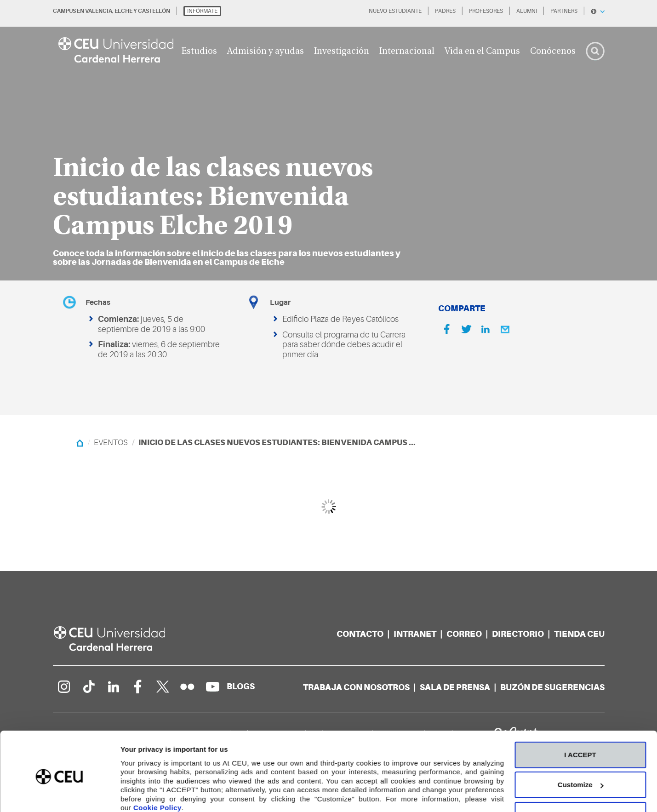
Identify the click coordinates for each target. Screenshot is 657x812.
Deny (580, 776)
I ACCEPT (580, 716)
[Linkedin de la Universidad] (113, 686)
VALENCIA (99, 11)
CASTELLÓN (154, 11)
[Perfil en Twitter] (163, 686)
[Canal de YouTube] (212, 686)
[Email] (505, 329)
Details (132, 794)
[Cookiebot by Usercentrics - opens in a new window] (60, 794)
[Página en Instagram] (63, 686)
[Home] (80, 443)
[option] (328, 140)
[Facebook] (447, 329)
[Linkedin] (486, 329)
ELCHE (123, 11)
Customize (581, 746)
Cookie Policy (157, 769)
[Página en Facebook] (138, 686)
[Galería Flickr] (188, 686)
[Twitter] (466, 329)
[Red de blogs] (241, 686)
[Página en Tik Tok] (88, 686)
